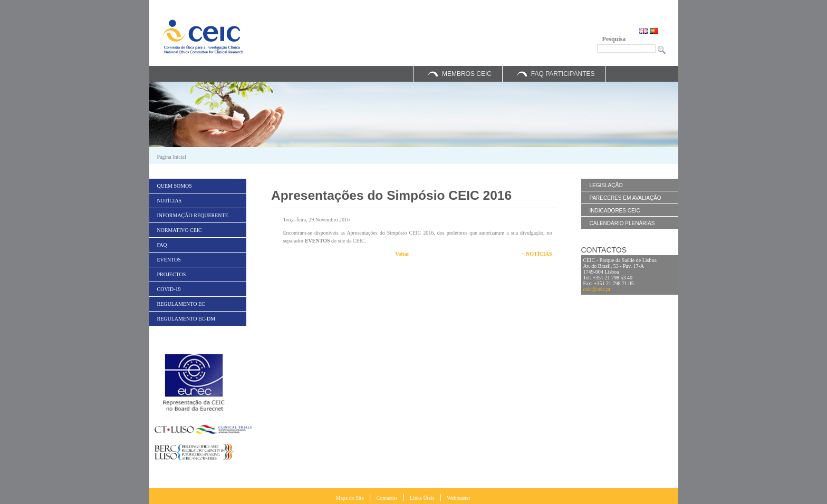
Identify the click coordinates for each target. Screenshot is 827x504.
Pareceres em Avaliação (626, 198)
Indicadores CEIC (615, 211)
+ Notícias (537, 254)
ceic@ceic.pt (597, 289)
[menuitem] (198, 186)
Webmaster (459, 498)
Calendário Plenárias (622, 223)
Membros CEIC (467, 74)
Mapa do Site (350, 498)
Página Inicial (172, 157)
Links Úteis (422, 498)
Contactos (387, 498)
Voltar (402, 254)
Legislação (606, 185)
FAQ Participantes (563, 74)
